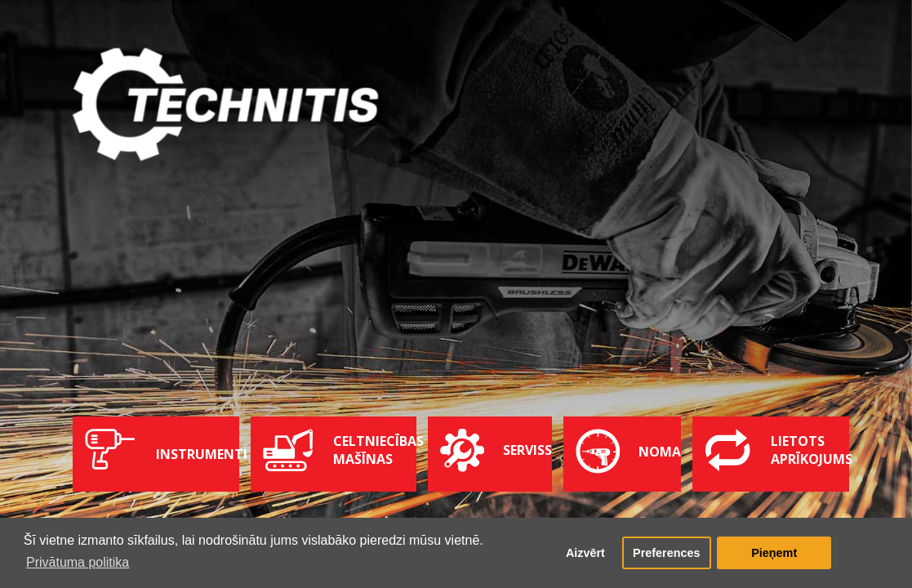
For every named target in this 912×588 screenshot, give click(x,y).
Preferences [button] (666, 553)
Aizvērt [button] (585, 553)
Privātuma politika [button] (78, 562)
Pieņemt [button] (774, 553)
